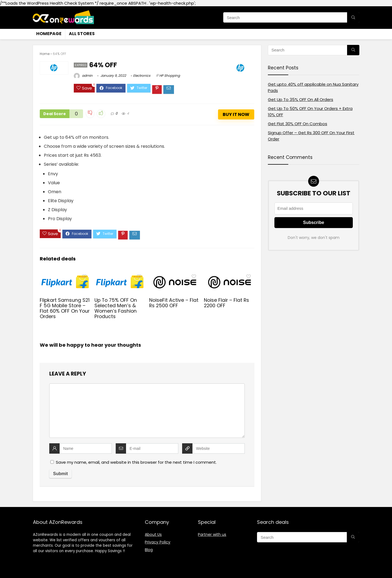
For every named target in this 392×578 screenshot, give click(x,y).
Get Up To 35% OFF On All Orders (301, 99)
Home (45, 54)
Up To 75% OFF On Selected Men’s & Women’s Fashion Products (116, 308)
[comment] (147, 411)
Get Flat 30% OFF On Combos (298, 124)
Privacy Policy (158, 542)
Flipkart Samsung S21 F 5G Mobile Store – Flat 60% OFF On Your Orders (65, 308)
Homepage (49, 34)
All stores (82, 34)
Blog (149, 550)
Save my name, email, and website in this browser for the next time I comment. (136, 462)
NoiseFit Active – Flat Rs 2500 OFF (174, 303)
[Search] (353, 17)
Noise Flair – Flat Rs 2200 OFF (226, 303)
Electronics (142, 76)
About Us (153, 534)
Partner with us (212, 534)
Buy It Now (236, 114)
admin (83, 76)
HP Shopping (170, 76)
